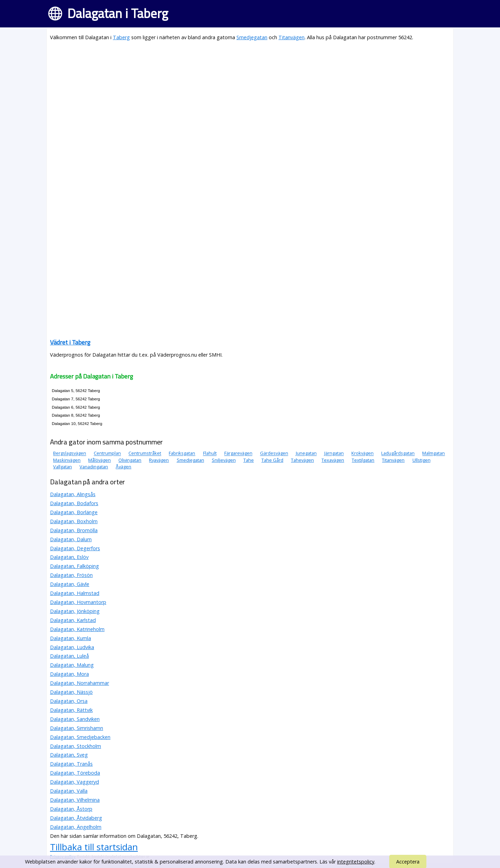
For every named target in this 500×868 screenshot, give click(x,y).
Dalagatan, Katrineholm (77, 629)
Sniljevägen (224, 460)
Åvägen (123, 467)
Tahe (249, 460)
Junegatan (306, 453)
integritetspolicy (356, 862)
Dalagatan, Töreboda (75, 773)
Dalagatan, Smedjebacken (80, 737)
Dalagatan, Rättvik (71, 710)
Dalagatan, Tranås (71, 764)
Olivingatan (130, 460)
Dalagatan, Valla (69, 791)
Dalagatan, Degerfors (75, 548)
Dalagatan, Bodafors (74, 503)
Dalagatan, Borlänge (74, 512)
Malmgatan (434, 453)
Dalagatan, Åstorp (71, 809)
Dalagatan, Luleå (69, 656)
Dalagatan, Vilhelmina (75, 800)
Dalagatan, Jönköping (75, 611)
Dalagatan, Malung (72, 665)
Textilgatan (363, 460)
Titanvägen (291, 37)
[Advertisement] (250, 96)
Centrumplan (107, 453)
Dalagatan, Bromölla (74, 530)
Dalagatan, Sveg (69, 755)
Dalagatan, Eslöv (69, 557)
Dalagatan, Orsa (69, 701)
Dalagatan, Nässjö (71, 692)
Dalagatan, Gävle (70, 584)
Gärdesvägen (274, 453)
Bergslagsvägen (70, 453)
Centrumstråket (145, 453)
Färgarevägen (238, 453)
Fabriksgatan (182, 453)
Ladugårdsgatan (398, 453)
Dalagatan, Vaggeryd (74, 782)
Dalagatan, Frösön (71, 575)
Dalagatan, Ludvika (72, 647)
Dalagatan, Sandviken (75, 719)
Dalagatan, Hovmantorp (78, 602)
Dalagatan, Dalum (71, 539)
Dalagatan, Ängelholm (76, 827)
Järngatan (334, 453)
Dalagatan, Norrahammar (80, 683)
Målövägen (99, 460)
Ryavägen (159, 460)
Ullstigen (422, 460)
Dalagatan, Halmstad (75, 593)
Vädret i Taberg (70, 342)
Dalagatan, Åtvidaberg (76, 818)
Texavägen (333, 460)
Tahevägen (302, 460)
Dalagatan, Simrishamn (77, 728)
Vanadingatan (94, 467)
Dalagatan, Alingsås (73, 494)
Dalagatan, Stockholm (76, 746)
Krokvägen (362, 453)
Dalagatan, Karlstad (73, 620)
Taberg (121, 37)
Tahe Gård (272, 460)
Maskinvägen (67, 460)
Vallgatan (62, 467)
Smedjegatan (252, 37)
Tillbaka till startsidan (94, 847)
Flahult (210, 453)
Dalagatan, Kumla (70, 638)
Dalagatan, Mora (69, 674)
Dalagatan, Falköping (74, 566)
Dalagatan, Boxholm (74, 521)
